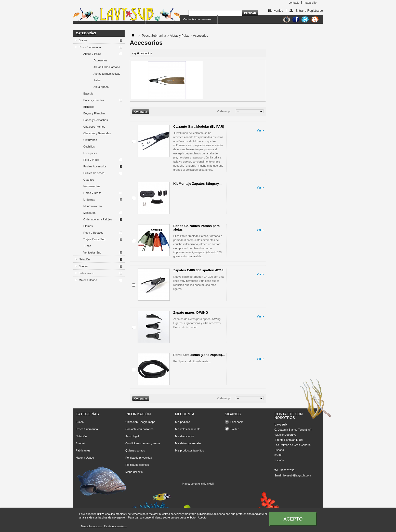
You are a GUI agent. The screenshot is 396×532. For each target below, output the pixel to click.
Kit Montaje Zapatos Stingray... (197, 184)
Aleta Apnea (101, 87)
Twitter (234, 429)
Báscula (88, 94)
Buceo (83, 40)
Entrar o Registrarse (309, 11)
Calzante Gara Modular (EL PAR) (199, 127)
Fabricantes (86, 273)
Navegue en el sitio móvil (198, 484)
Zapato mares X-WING (191, 312)
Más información (92, 526)
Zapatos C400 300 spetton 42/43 (198, 270)
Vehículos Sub (92, 252)
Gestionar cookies (115, 526)
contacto (294, 3)
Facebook (236, 422)
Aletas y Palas (92, 54)
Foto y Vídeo (91, 160)
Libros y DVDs (92, 193)
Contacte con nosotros (197, 19)
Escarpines (90, 153)
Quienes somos (135, 450)
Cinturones (90, 140)
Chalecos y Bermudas (97, 133)
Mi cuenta (185, 414)
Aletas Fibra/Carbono (107, 67)
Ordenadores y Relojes (98, 219)
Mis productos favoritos (189, 450)
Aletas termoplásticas (107, 74)
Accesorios (100, 60)
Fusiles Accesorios (95, 166)
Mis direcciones (185, 436)
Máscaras (89, 213)
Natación (84, 259)
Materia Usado (88, 280)
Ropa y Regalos (93, 233)
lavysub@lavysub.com (297, 475)
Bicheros (89, 107)
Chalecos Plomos (94, 127)
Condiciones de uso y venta (143, 443)
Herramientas (92, 186)
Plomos (88, 226)
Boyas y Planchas (94, 113)
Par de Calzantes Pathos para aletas (196, 228)
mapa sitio (310, 3)
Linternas (89, 199)
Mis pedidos (183, 422)
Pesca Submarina (90, 47)
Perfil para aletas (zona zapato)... (199, 355)
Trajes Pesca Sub (94, 239)
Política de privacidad (139, 458)
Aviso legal (132, 436)
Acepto (293, 519)
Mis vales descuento (188, 429)
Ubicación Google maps (140, 422)
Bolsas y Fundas (94, 100)
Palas (97, 80)
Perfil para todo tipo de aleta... (192, 361)
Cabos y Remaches (96, 120)
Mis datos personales (188, 443)
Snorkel (83, 266)
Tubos (87, 246)
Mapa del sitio (134, 472)
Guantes (89, 180)
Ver (259, 130)
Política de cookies (137, 465)
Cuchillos (89, 147)
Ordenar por (225, 111)
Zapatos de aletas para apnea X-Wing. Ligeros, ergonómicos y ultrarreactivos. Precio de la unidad (197, 323)
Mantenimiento (93, 206)
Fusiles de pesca (94, 173)
